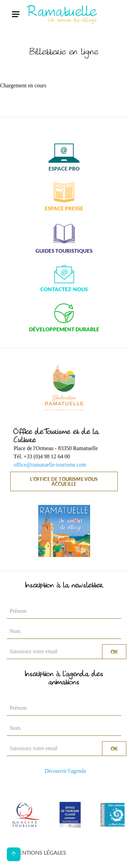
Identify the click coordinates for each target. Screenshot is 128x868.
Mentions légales (40, 852)
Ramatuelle (63, 15)
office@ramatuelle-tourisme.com (50, 465)
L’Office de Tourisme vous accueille (64, 481)
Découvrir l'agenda (66, 771)
